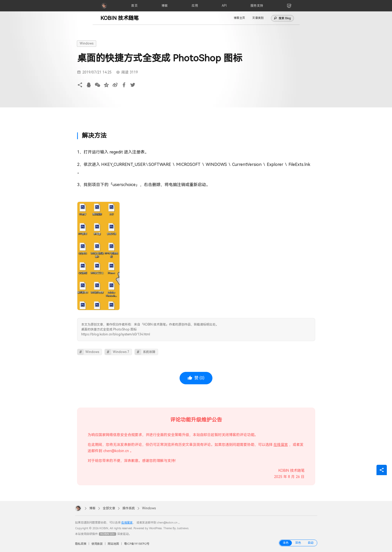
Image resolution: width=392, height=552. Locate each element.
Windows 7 (121, 352)
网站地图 (113, 544)
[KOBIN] (104, 6)
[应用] (195, 6)
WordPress (155, 528)
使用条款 (97, 544)
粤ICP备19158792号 (137, 544)
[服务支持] (257, 6)
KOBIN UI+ (108, 534)
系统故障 (149, 352)
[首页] (134, 6)
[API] (224, 6)
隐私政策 (81, 544)
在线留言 (281, 445)
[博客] (165, 6)
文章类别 (258, 18)
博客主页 (239, 18)
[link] (289, 6)
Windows (87, 43)
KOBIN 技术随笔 (120, 18)
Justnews (183, 528)
